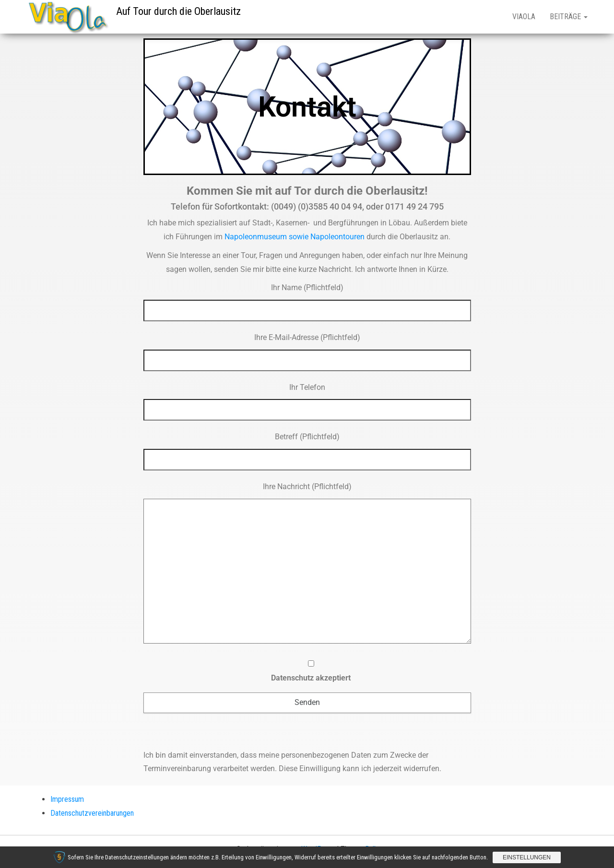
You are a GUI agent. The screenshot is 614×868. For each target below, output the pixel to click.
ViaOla (524, 17)
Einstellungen (527, 857)
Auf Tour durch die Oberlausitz (178, 11)
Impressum (67, 799)
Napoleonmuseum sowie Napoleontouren (295, 237)
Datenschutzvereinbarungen (92, 813)
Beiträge (569, 17)
